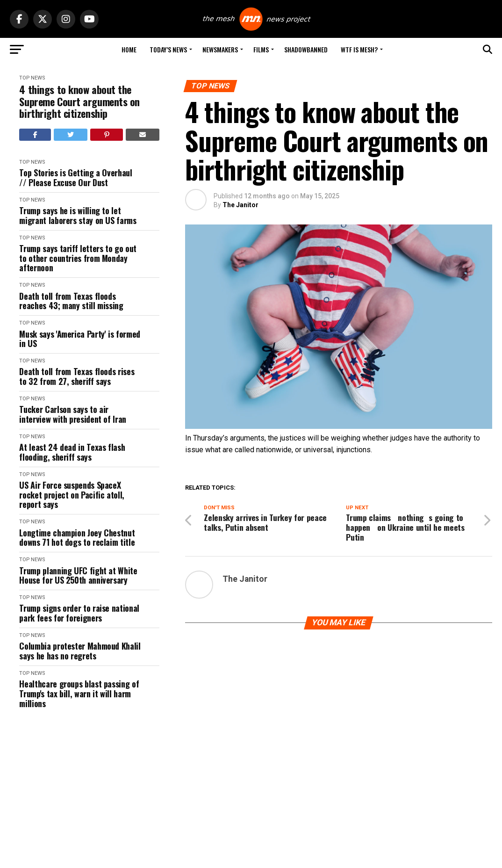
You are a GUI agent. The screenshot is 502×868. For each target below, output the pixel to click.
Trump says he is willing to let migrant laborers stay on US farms (78, 215)
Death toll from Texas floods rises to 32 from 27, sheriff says (77, 376)
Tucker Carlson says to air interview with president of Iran (72, 414)
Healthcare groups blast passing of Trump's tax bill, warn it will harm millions (79, 694)
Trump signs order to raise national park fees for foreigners (79, 613)
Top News (32, 78)
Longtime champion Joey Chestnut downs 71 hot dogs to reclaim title (77, 538)
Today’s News (168, 49)
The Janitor (240, 205)
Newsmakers (220, 49)
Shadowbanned (306, 49)
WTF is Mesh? (359, 49)
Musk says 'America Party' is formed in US (79, 339)
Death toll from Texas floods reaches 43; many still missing (71, 301)
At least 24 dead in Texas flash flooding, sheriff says (72, 452)
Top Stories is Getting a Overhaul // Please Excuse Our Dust (75, 177)
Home (129, 49)
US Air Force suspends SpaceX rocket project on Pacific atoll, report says (72, 495)
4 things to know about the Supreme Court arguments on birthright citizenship (79, 101)
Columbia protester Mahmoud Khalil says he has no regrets (80, 651)
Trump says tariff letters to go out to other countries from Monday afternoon (78, 258)
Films (261, 49)
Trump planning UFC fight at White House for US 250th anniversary (78, 575)
